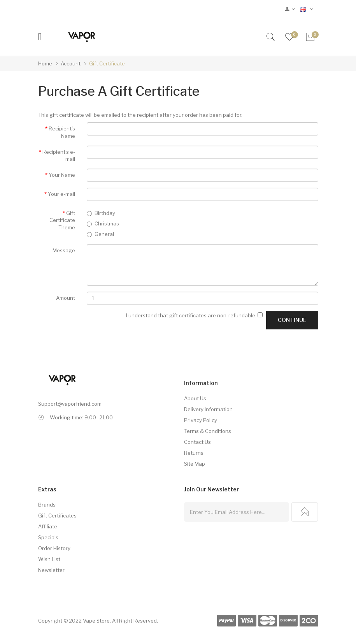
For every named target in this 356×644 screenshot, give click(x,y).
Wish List (49, 559)
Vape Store (96, 621)
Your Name (62, 175)
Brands (47, 505)
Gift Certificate (107, 63)
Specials (48, 537)
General (100, 234)
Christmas (103, 223)
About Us (195, 398)
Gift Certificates (57, 516)
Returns (194, 453)
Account (71, 63)
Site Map (195, 464)
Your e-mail (61, 194)
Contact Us (197, 442)
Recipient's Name (62, 132)
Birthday (101, 213)
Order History (54, 548)
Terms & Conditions (208, 431)
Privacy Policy (201, 420)
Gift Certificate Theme (62, 220)
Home (45, 63)
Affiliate (48, 526)
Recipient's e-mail (59, 156)
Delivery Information (208, 409)
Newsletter (51, 570)
